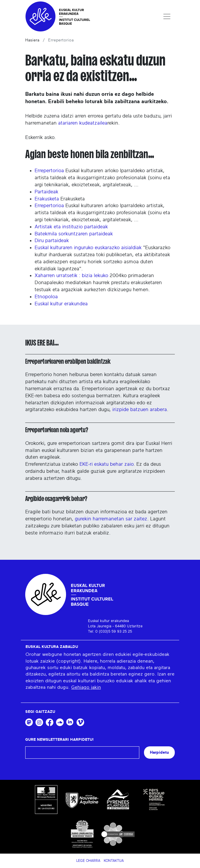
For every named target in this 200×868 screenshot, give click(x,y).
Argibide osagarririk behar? (56, 499)
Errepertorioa (49, 171)
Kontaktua (114, 861)
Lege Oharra (88, 861)
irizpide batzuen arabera (140, 409)
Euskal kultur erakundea (61, 304)
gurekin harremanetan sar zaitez (111, 519)
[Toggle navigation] (167, 16)
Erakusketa (47, 199)
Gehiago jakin (86, 687)
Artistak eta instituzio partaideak (71, 227)
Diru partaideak (52, 241)
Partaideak (46, 192)
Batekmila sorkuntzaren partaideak (74, 234)
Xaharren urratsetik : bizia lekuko (71, 275)
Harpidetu (159, 752)
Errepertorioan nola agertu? (57, 430)
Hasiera (32, 40)
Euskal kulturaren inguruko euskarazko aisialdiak (88, 248)
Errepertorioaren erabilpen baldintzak (68, 361)
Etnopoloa (46, 297)
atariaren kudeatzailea (83, 123)
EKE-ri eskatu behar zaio (106, 464)
